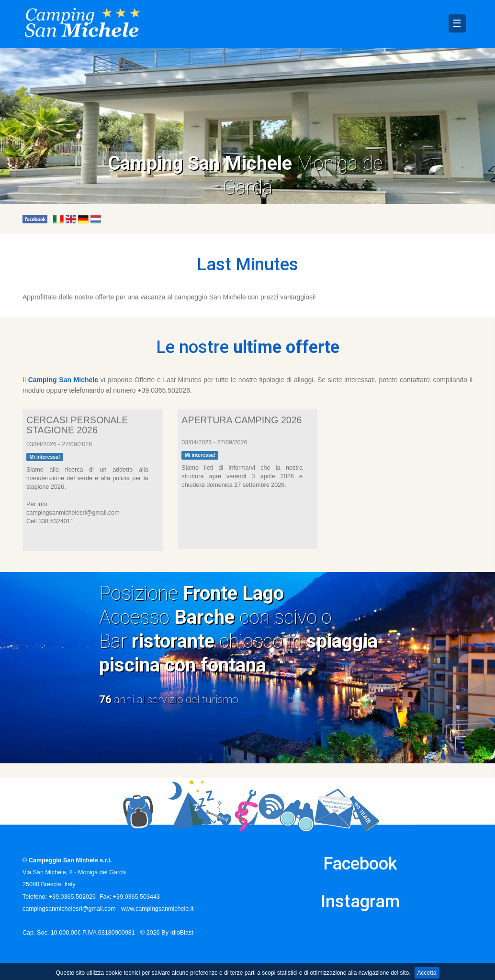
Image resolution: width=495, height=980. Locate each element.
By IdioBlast (177, 933)
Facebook (360, 864)
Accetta (427, 973)
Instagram (360, 902)
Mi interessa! (45, 457)
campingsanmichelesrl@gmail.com (69, 909)
